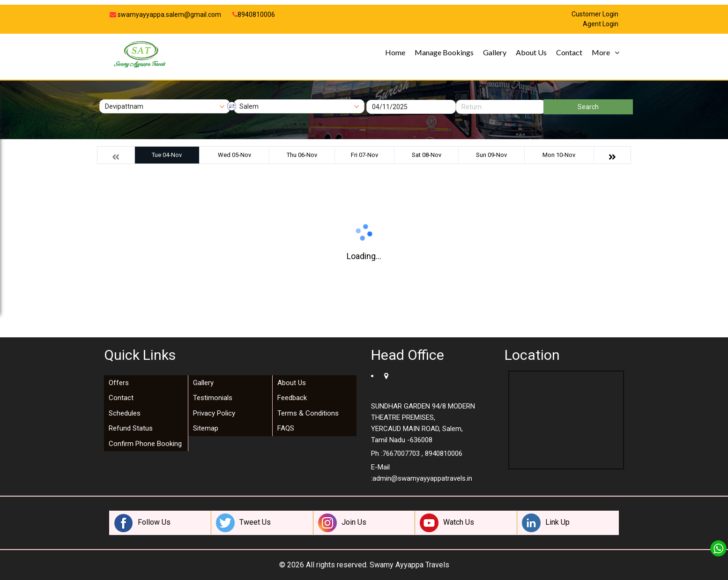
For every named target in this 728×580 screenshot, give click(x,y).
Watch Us (447, 523)
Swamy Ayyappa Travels (409, 565)
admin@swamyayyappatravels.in (422, 478)
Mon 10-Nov (559, 155)
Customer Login (595, 14)
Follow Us (142, 523)
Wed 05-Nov (234, 155)
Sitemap (206, 428)
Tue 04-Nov (167, 155)
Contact (569, 52)
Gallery (495, 52)
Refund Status (131, 428)
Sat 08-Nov (427, 155)
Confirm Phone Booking (145, 444)
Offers (119, 383)
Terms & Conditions (308, 413)
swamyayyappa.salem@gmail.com (165, 15)
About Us (531, 52)
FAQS (286, 428)
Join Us (342, 523)
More (601, 52)
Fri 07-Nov (364, 155)
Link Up (546, 523)
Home (395, 52)
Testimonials (213, 398)
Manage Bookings (444, 52)
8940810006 (254, 15)
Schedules (125, 413)
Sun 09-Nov (491, 155)
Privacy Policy (214, 413)
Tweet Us (243, 523)
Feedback (292, 398)
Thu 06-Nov (302, 155)
